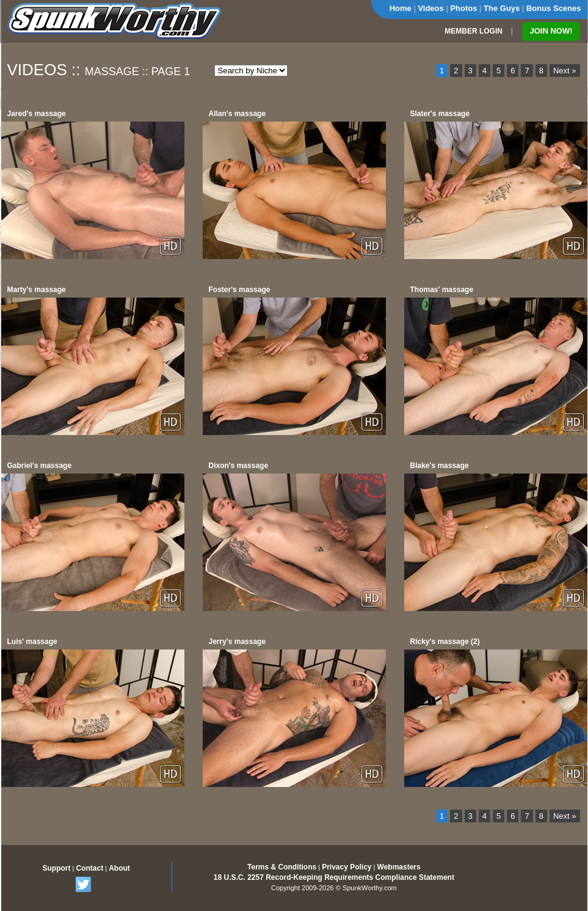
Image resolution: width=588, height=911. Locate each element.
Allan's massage (238, 114)
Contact (89, 868)
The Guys (502, 8)
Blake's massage (440, 466)
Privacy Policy (347, 867)
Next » (565, 71)
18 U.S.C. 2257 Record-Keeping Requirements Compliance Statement (334, 877)
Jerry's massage (238, 642)
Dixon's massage (239, 466)
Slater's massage (440, 114)
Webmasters (399, 867)
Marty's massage (37, 290)
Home (401, 8)
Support (57, 868)
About (119, 868)
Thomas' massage (442, 290)
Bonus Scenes (554, 8)
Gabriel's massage (40, 466)
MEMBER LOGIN (474, 31)
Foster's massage (240, 290)
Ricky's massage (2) (445, 642)
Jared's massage (37, 114)
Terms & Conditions (282, 867)
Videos (430, 8)
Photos (463, 8)
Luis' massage (32, 642)
